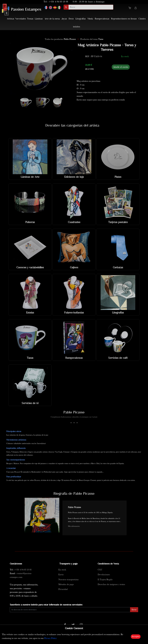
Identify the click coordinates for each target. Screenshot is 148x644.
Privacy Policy (50, 638)
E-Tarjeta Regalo (105, 580)
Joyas (64, 19)
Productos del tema (92, 39)
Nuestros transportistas (69, 580)
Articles (76, 27)
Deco (71, 19)
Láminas (39, 19)
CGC (100, 570)
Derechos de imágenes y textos (111, 585)
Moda (90, 19)
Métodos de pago (66, 585)
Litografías (81, 19)
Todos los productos (61, 39)
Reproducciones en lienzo (124, 19)
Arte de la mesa (52, 19)
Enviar (134, 610)
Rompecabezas (102, 19)
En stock (62, 570)
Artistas (10, 19)
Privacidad (63, 589)
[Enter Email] (70, 610)
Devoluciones (104, 575)
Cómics (142, 19)
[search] (91, 7)
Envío (61, 575)
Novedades (21, 19)
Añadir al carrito (121, 67)
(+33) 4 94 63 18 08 (59, 2)
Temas (30, 19)
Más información (74, 526)
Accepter (136, 637)
